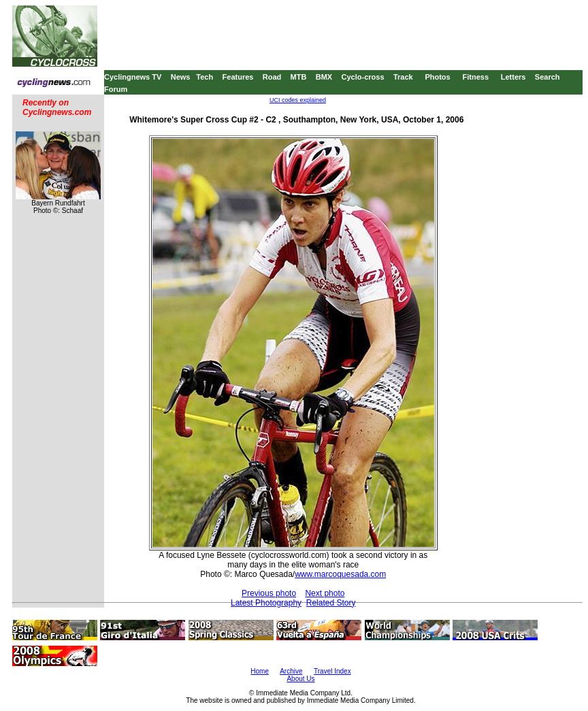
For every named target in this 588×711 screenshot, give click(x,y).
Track (403, 77)
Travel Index (332, 671)
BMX (324, 77)
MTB (299, 77)
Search (548, 77)
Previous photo (269, 593)
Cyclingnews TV (133, 77)
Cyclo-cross (363, 77)
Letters (513, 77)
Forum (116, 89)
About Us (300, 679)
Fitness (475, 77)
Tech (205, 77)
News (181, 77)
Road (272, 77)
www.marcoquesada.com (340, 574)
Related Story (331, 603)
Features (238, 77)
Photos (437, 77)
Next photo (325, 593)
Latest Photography (266, 603)
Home (260, 671)
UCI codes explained (298, 100)
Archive (291, 671)
